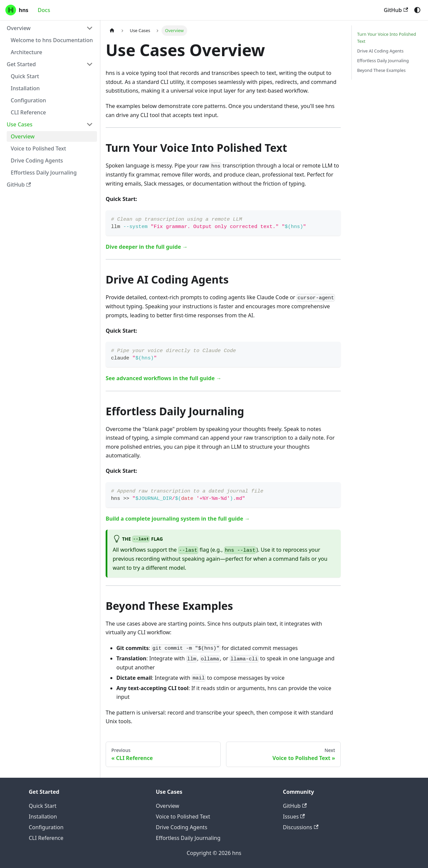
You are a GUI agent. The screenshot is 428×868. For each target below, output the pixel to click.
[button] (50, 28)
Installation (43, 817)
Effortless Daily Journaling (383, 61)
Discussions (301, 827)
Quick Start (43, 806)
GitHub (396, 10)
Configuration (46, 827)
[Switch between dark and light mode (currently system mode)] (417, 10)
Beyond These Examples (381, 70)
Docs (44, 10)
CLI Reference (46, 838)
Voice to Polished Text (183, 817)
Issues (294, 817)
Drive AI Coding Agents (380, 51)
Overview (168, 806)
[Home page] (112, 31)
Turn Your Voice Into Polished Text (387, 38)
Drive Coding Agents (182, 827)
